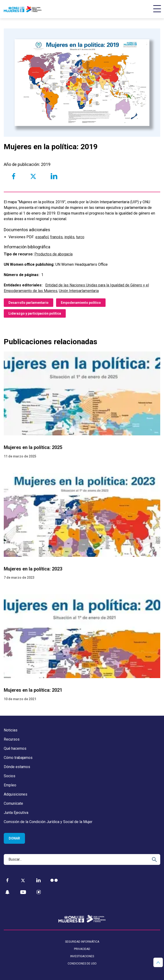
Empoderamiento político (81, 303)
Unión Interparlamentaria (79, 291)
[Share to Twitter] (33, 176)
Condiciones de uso (82, 964)
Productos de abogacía (53, 254)
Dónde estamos (17, 767)
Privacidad (82, 949)
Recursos (12, 739)
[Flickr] (54, 880)
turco (80, 237)
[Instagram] (39, 892)
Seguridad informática (82, 942)
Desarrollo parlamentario (29, 303)
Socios (10, 776)
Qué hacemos (15, 748)
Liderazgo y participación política (35, 313)
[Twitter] (23, 880)
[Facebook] (7, 880)
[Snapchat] (7, 892)
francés (56, 237)
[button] (158, 962)
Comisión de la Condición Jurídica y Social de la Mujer (48, 822)
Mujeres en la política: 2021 (33, 690)
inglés (69, 237)
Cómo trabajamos (18, 758)
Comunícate (13, 803)
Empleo (10, 785)
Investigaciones (82, 956)
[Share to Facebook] (14, 176)
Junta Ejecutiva (16, 813)
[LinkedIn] (39, 880)
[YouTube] (23, 892)
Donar (14, 838)
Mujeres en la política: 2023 (33, 569)
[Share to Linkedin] (54, 176)
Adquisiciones (16, 794)
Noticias (11, 730)
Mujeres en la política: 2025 (33, 447)
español (42, 237)
